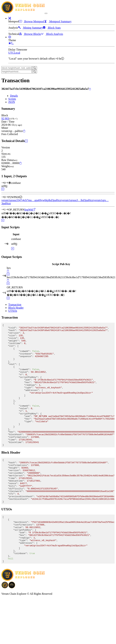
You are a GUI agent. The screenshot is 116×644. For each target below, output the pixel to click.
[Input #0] (7, 183)
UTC (11, 53)
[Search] (34, 68)
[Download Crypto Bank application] (12, 630)
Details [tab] (14, 96)
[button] (10, 18)
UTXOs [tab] (13, 311)
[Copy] (90, 89)
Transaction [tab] (15, 305)
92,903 (5, 118)
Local (17, 53)
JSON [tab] (12, 102)
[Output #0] (7, 197)
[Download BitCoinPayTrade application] (5, 630)
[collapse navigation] (46, 13)
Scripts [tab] (12, 99)
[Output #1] (7, 210)
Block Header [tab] (16, 308)
